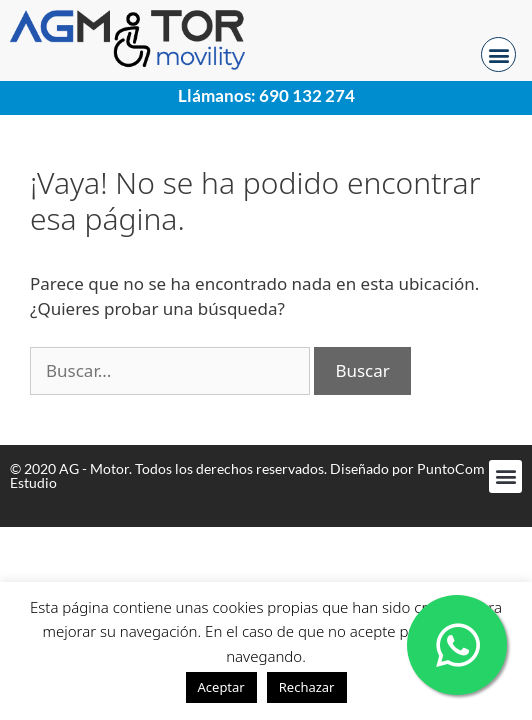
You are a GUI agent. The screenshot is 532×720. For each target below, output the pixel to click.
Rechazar (307, 687)
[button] (498, 54)
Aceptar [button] (221, 687)
